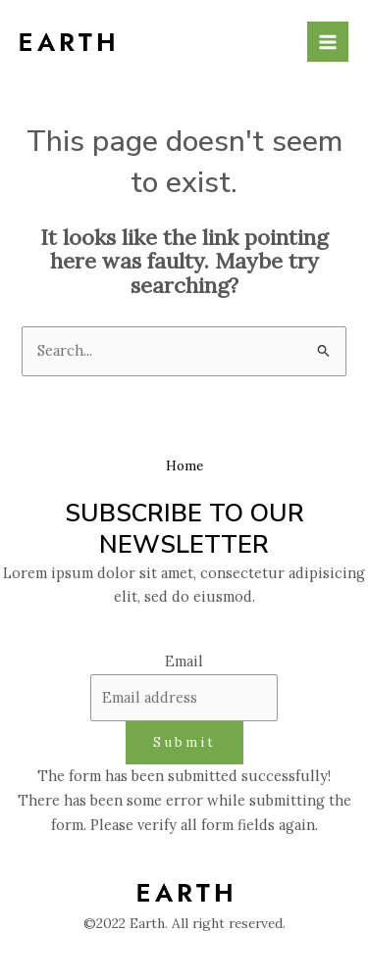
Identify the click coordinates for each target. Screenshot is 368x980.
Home (184, 465)
